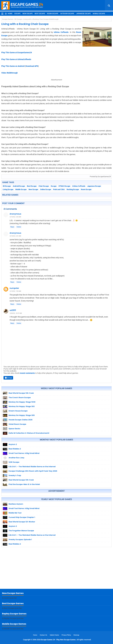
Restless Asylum (16, 504)
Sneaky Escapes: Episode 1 (20, 539)
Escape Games (8, 19)
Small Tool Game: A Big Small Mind (24, 453)
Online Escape (46, 189)
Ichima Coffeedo (61, 32)
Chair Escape (44, 186)
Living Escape (8, 189)
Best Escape (40, 14)
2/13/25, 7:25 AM (15, 291)
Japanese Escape (83, 14)
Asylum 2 (13, 444)
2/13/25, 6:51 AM (15, 236)
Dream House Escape (18, 411)
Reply (12, 227)
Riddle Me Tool (15, 513)
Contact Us (43, 635)
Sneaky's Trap (15, 475)
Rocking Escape (73, 189)
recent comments (27, 373)
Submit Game (54, 635)
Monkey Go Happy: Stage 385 (22, 415)
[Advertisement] (56, 569)
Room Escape (53, 14)
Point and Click (59, 189)
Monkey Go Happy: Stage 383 (22, 406)
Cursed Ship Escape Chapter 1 (22, 517)
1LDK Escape (14, 462)
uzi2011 (13, 310)
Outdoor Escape (67, 14)
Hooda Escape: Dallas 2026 (21, 420)
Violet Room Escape (17, 424)
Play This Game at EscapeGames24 (17, 52)
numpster (14, 288)
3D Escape (18, 19)
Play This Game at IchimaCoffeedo (16, 59)
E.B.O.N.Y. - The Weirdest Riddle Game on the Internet (32, 467)
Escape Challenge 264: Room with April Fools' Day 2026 (33, 471)
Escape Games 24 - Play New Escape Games (58, 640)
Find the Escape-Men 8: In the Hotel (24, 484)
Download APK (32, 66)
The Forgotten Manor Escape (21, 531)
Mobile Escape (99, 14)
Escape (17, 14)
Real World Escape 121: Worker (22, 522)
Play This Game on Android (13, 66)
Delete (19, 227)
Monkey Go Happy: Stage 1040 (22, 402)
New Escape (28, 14)
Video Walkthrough (10, 73)
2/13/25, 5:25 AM (15, 217)
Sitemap (76, 635)
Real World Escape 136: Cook (21, 393)
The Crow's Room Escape (20, 398)
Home (9, 14)
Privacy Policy (66, 635)
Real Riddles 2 (15, 449)
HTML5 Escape (64, 186)
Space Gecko (14, 429)
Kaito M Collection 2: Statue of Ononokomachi (29, 433)
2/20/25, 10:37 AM (16, 313)
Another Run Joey (16, 458)
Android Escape (19, 186)
